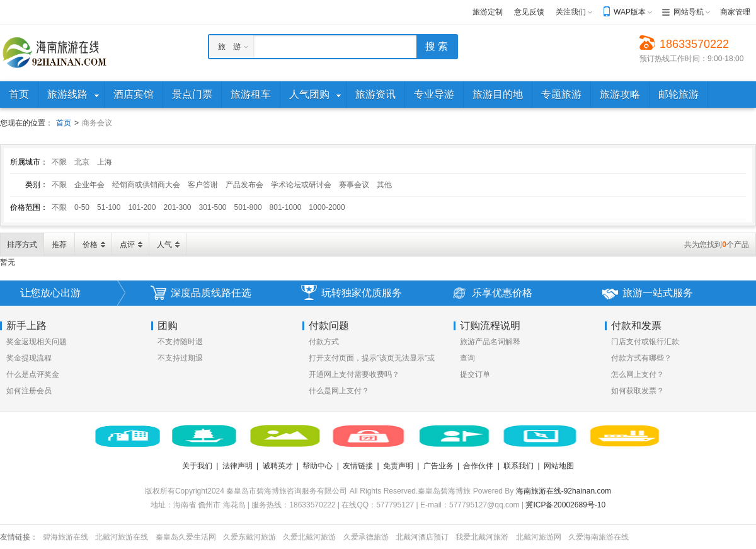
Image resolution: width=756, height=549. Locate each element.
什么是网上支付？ (339, 391)
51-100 (109, 207)
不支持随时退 (180, 342)
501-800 (248, 207)
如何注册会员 (29, 391)
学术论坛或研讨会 (301, 185)
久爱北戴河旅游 (309, 537)
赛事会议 (354, 185)
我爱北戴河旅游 (482, 537)
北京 (82, 162)
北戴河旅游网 (539, 537)
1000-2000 (327, 207)
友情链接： (19, 537)
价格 (90, 245)
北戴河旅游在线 (122, 537)
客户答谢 (203, 185)
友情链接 (358, 466)
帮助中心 (318, 466)
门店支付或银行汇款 (645, 342)
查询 (467, 358)
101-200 (142, 207)
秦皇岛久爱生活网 (186, 537)
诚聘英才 (278, 466)
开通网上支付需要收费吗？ (354, 374)
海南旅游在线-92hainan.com (564, 491)
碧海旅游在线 (66, 537)
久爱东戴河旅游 (249, 537)
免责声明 (398, 466)
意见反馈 (529, 12)
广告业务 (438, 466)
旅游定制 (488, 12)
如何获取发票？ (638, 391)
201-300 (177, 207)
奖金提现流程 (29, 358)
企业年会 (89, 185)
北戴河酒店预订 (422, 537)
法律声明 (238, 466)
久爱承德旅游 (366, 537)
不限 (59, 162)
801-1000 (286, 207)
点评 (127, 245)
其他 (384, 185)
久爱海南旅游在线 (598, 537)
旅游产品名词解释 (490, 342)
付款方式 (324, 342)
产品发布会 (244, 185)
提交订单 (475, 374)
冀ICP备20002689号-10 (565, 505)
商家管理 (735, 12)
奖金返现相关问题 (37, 342)
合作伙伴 (478, 466)
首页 (64, 123)
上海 (105, 162)
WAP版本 (630, 12)
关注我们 (571, 12)
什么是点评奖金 (33, 374)
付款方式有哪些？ (641, 358)
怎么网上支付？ (638, 374)
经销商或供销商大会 (146, 185)
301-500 (213, 207)
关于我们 (197, 466)
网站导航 (689, 12)
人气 (164, 245)
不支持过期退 (180, 358)
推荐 (59, 245)
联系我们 (518, 466)
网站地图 (559, 466)
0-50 (82, 207)
